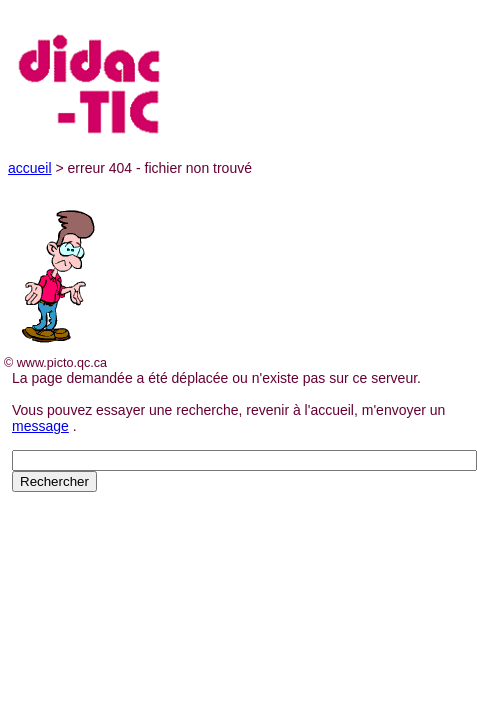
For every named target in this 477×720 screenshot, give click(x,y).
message (40, 426)
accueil (30, 168)
